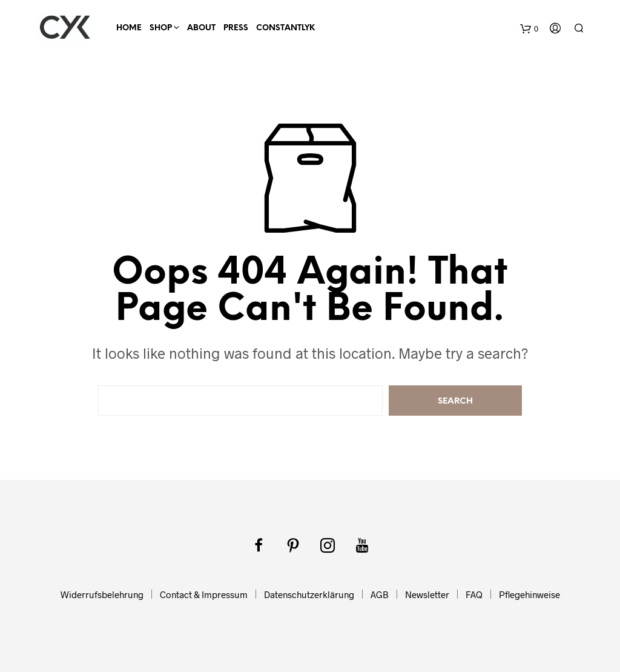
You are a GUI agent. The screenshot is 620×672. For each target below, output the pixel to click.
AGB (380, 594)
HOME (129, 28)
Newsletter (427, 594)
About (201, 28)
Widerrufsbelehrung (102, 594)
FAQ (474, 594)
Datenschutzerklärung (309, 594)
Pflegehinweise (529, 594)
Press (236, 28)
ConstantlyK (285, 28)
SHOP (161, 28)
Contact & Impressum (204, 594)
